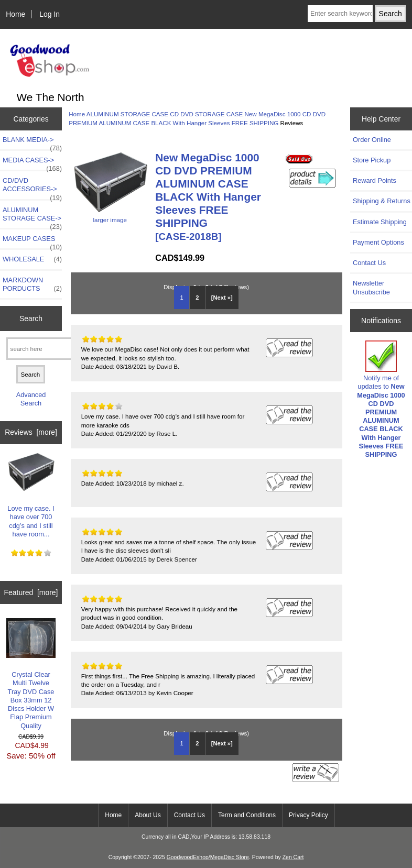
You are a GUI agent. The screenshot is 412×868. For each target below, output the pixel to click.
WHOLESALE (32, 259)
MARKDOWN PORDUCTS (32, 284)
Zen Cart (293, 857)
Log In (50, 14)
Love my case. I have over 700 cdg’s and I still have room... (31, 495)
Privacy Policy (308, 815)
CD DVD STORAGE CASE (206, 114)
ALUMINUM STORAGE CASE (127, 114)
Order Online (372, 140)
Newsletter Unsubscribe (371, 287)
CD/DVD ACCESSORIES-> (32, 188)
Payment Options (378, 242)
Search (31, 318)
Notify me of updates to (381, 399)
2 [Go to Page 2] (197, 298)
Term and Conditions (247, 815)
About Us (148, 815)
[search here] (44, 349)
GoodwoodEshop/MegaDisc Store (208, 857)
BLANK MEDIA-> (32, 142)
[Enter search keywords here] (340, 14)
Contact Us (369, 263)
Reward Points (375, 180)
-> (32, 217)
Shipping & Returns (382, 201)
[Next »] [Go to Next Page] (222, 298)
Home (15, 14)
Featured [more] (31, 592)
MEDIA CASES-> (32, 163)
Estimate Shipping (380, 222)
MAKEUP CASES (32, 241)
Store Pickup (372, 160)
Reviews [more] (31, 432)
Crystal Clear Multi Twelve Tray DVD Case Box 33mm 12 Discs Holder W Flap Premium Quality (31, 674)
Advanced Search (31, 399)
